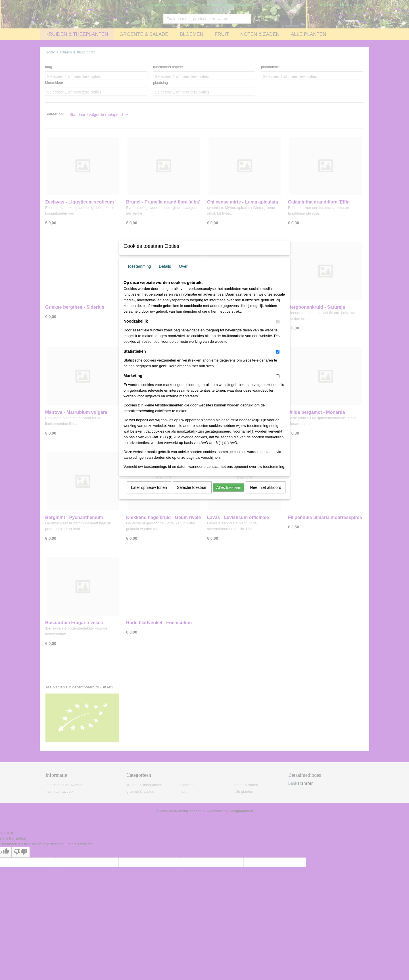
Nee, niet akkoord (266, 495)
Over (183, 274)
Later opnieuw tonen (149, 495)
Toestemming (139, 274)
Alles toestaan (229, 495)
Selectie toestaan (192, 495)
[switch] (278, 329)
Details (165, 274)
